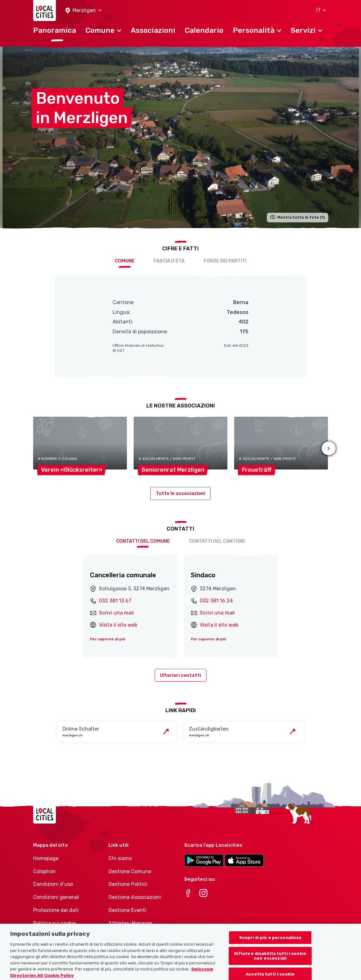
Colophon (44, 871)
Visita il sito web (118, 625)
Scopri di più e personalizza (270, 945)
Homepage (46, 858)
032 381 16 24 (216, 601)
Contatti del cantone (217, 541)
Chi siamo (120, 858)
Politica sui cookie (54, 923)
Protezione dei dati (56, 910)
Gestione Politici (128, 884)
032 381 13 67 (115, 601)
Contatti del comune (143, 541)
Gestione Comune (130, 871)
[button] (83, 11)
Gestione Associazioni (135, 897)
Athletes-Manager (130, 923)
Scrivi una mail (116, 613)
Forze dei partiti (225, 261)
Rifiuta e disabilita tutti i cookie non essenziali (270, 963)
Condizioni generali (56, 897)
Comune (125, 261)
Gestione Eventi (127, 910)
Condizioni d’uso (53, 884)
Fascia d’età (169, 261)
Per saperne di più (108, 639)
